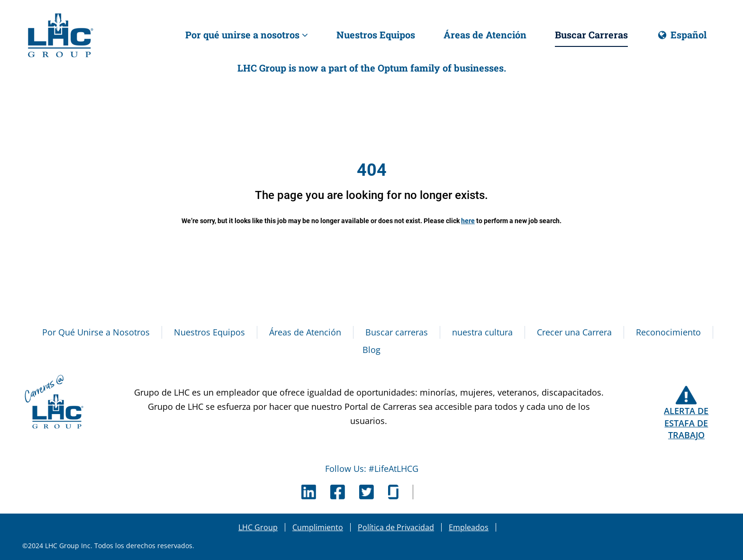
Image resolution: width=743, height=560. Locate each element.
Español (681, 38)
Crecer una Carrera (574, 332)
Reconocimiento (668, 332)
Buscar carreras (397, 332)
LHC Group (258, 527)
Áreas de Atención (485, 35)
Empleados (469, 527)
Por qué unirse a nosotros (247, 35)
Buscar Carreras (591, 35)
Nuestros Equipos (376, 35)
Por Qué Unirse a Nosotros (96, 332)
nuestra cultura (482, 332)
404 (372, 170)
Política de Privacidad (396, 527)
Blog (371, 350)
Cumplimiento (318, 527)
